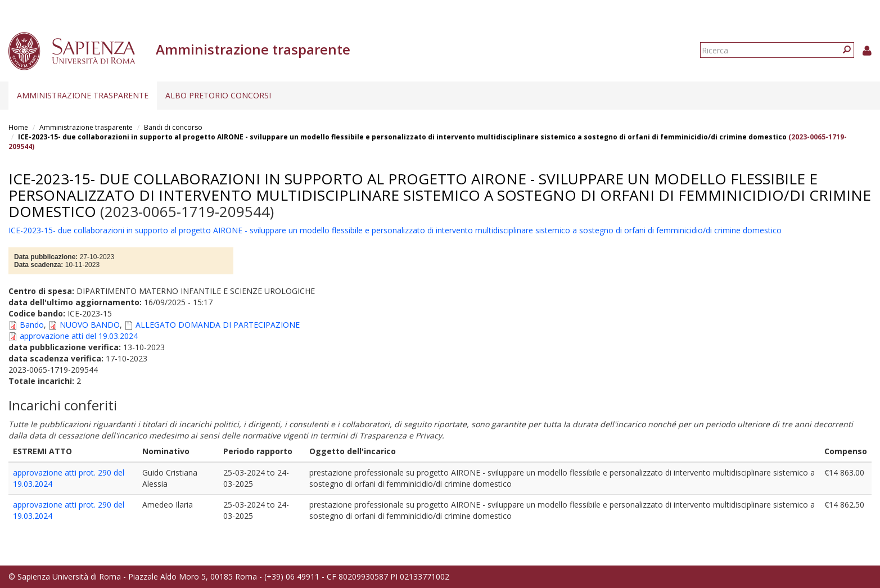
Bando (32, 325)
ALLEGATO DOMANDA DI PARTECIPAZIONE (218, 325)
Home (18, 127)
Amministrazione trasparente (83, 95)
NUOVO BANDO (90, 325)
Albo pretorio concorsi (218, 95)
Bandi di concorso (173, 127)
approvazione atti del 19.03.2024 (79, 336)
